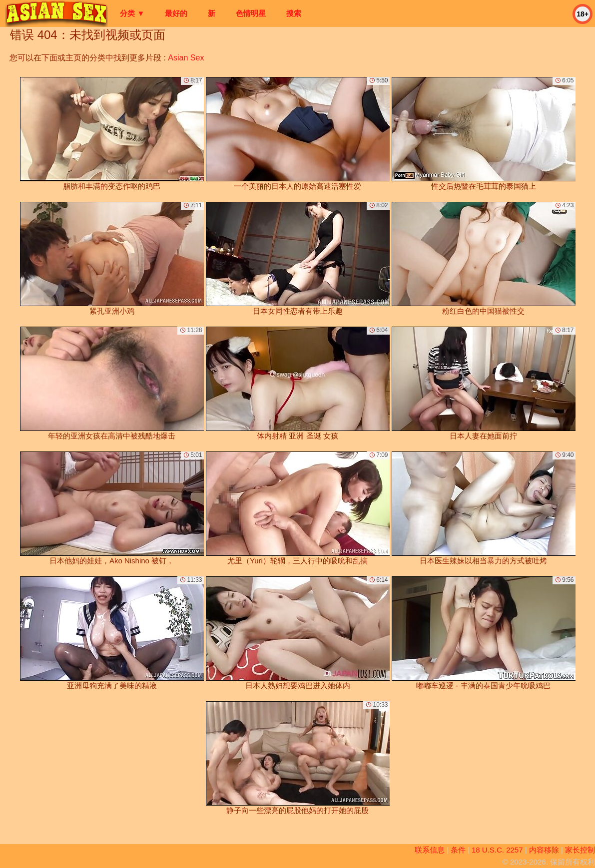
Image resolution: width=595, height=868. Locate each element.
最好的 (176, 13)
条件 (458, 850)
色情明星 (251, 13)
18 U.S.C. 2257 (497, 850)
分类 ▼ (132, 13)
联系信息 (430, 850)
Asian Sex (186, 58)
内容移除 (544, 850)
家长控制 (580, 850)
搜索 (294, 13)
